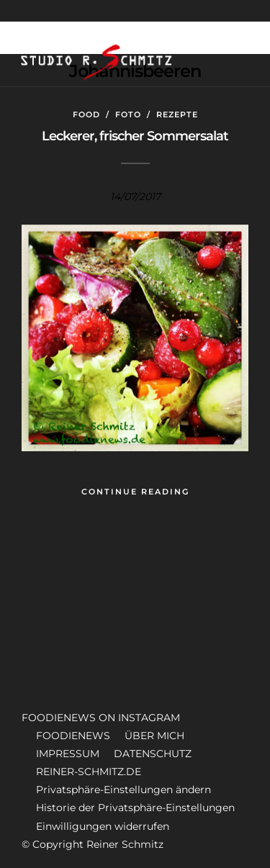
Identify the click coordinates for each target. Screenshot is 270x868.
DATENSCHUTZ (153, 754)
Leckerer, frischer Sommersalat (135, 136)
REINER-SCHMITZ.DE (89, 772)
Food (86, 114)
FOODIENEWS (73, 736)
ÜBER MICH (154, 736)
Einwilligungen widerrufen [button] (103, 826)
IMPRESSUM (68, 754)
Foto (128, 114)
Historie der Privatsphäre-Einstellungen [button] (135, 808)
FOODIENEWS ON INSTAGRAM (101, 718)
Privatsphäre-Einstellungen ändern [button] (123, 790)
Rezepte (177, 114)
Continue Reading (135, 492)
